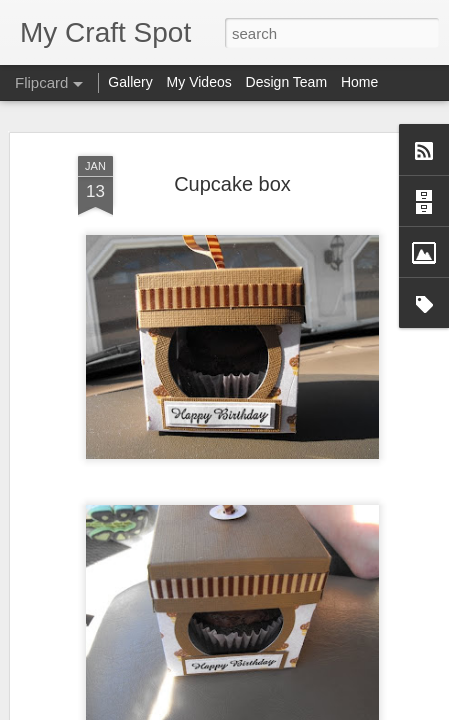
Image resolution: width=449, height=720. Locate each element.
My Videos (199, 82)
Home (359, 82)
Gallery (130, 82)
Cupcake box (232, 181)
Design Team (286, 82)
